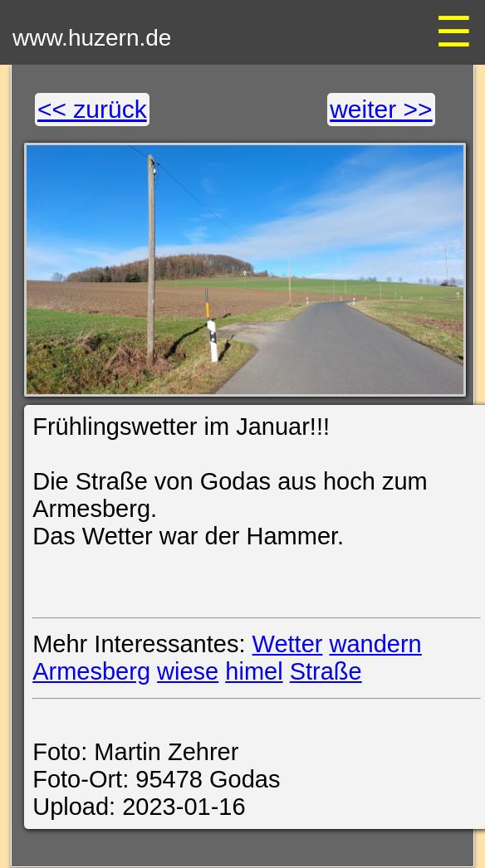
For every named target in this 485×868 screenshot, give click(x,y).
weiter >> (381, 109)
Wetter (288, 644)
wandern (376, 644)
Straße (326, 671)
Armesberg (91, 671)
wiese (188, 671)
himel (254, 671)
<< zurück (92, 109)
